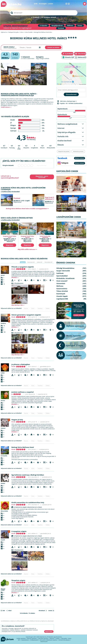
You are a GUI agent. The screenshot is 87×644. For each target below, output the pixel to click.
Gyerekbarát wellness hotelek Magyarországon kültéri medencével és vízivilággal (70, 253)
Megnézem (10, 245)
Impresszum (44, 641)
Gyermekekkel (79, 246)
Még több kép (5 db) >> (18, 305)
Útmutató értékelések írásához (48, 640)
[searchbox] (43, 13)
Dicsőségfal (43, 4)
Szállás (58, 638)
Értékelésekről (34, 640)
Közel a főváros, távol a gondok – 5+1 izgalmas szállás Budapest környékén (71, 188)
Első (4, 611)
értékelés (15, 55)
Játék (36, 4)
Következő (42, 611)
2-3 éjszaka (43, 25)
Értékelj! (36, 17)
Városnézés (61, 283)
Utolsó (50, 611)
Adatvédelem (25, 640)
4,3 (21, 138)
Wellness (70, 25)
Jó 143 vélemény (31, 138)
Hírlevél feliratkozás (64, 640)
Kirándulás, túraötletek (73, 228)
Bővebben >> (15, 277)
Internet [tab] (61, 128)
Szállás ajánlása (21, 638)
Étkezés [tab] (61, 145)
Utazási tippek (61, 183)
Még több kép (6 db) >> (18, 355)
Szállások (72, 182)
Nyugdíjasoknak (57, 25)
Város (70, 638)
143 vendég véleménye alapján (15, 116)
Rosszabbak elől (48, 262)
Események (61, 294)
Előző (10, 611)
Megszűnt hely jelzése (64, 151)
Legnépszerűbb (61, 229)
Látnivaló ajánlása (43, 638)
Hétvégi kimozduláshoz (75, 227)
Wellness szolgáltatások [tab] (67, 124)
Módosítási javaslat (78, 151)
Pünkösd (61, 28)
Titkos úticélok (62, 291)
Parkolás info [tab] (63, 136)
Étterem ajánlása (32, 638)
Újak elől (23, 262)
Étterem (52, 638)
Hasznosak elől (31, 262)
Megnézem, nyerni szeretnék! (42, 177)
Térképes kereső (50, 17)
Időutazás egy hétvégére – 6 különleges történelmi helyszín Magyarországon (70, 234)
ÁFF (19, 640)
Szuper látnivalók (62, 228)
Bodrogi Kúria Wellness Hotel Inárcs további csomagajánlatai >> (27, 209)
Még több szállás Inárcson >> (27, 249)
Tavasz (80, 25)
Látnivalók (64, 638)
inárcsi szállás (27, 59)
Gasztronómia (62, 289)
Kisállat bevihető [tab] (64, 141)
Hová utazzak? (79, 182)
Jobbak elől (40, 262)
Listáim (51, 4)
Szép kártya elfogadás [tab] (67, 132)
